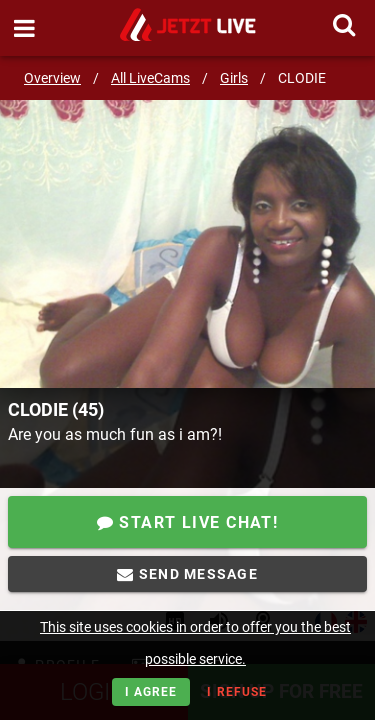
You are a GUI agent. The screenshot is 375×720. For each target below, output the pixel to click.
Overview (52, 78)
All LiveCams (150, 78)
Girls (234, 78)
